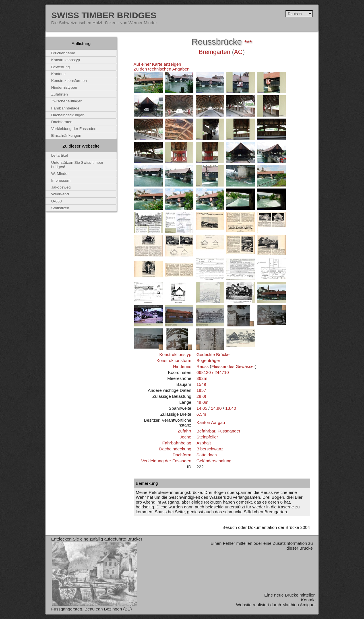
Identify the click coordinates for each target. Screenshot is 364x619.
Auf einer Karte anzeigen (157, 64)
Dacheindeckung (175, 449)
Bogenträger (208, 360)
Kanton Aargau (211, 422)
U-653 (56, 201)
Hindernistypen (64, 87)
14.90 (216, 408)
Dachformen (62, 122)
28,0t (201, 396)
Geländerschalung (214, 461)
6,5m (201, 414)
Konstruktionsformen (69, 81)
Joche (186, 437)
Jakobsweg (61, 187)
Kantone (58, 74)
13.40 (231, 408)
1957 (201, 390)
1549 (201, 384)
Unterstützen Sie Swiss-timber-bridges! (78, 165)
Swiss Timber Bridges (104, 15)
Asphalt (204, 443)
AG (238, 52)
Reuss (203, 366)
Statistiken (60, 208)
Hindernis (182, 366)
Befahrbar (206, 431)
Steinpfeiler (207, 437)
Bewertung (60, 67)
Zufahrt (184, 431)
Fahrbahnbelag (177, 443)
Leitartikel (60, 155)
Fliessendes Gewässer (233, 366)
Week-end (60, 194)
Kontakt (308, 600)
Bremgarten (215, 52)
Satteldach (207, 455)
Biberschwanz (210, 449)
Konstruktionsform (174, 360)
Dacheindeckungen (68, 115)
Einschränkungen (66, 135)
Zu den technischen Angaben (162, 69)
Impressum (61, 180)
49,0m (202, 402)
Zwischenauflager (66, 101)
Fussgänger (229, 431)
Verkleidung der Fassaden (166, 461)
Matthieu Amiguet (299, 605)
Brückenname (63, 53)
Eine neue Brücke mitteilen (290, 595)
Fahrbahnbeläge (65, 108)
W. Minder (60, 174)
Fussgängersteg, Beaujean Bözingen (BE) (92, 609)
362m (202, 378)
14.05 (202, 408)
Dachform (182, 455)
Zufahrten (60, 94)
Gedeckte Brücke (213, 354)
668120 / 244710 (213, 372)
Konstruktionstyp (175, 354)
